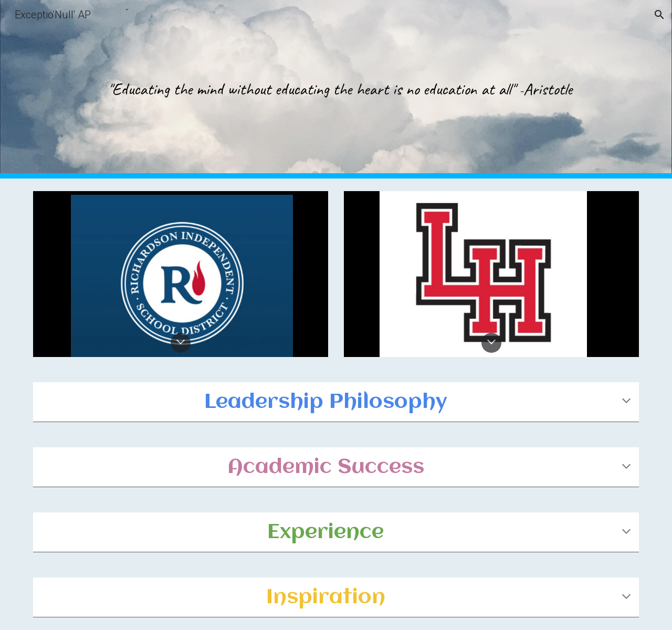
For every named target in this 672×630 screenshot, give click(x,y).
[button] (659, 15)
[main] (336, 89)
